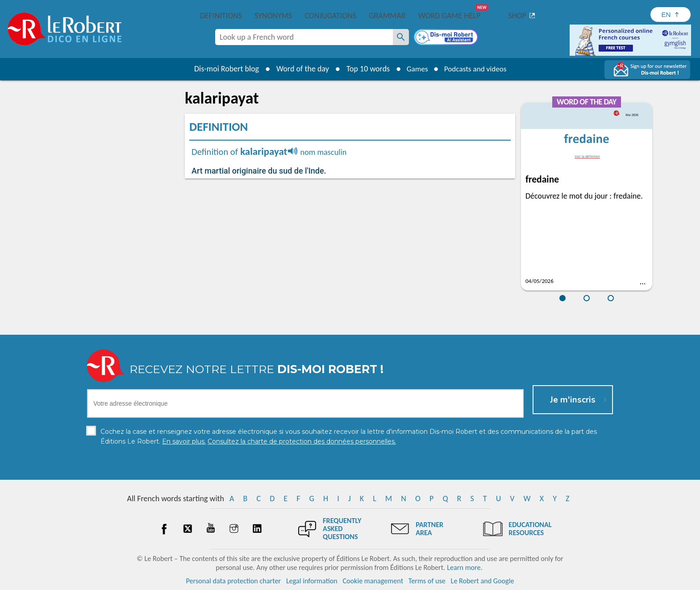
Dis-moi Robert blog (223, 69)
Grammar (387, 16)
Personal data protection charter (234, 581)
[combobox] (304, 37)
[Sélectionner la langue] (671, 15)
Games (415, 69)
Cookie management (373, 581)
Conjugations (330, 16)
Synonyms (273, 16)
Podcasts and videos (477, 69)
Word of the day (299, 69)
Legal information (312, 581)
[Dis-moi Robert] (447, 38)
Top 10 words (365, 69)
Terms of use (427, 581)
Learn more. (465, 567)
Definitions (221, 16)
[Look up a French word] (401, 37)
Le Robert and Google (483, 581)
